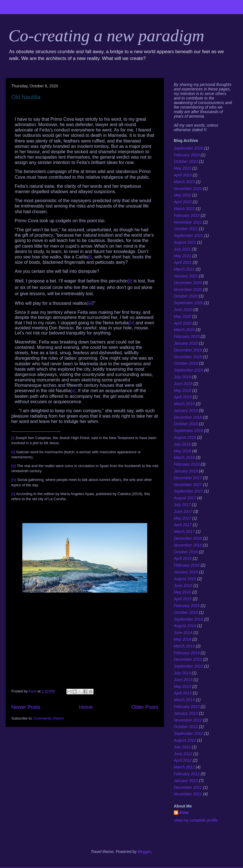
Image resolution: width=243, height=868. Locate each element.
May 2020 (182, 316)
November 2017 (188, 485)
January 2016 (186, 572)
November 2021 (188, 222)
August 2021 (185, 242)
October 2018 (186, 424)
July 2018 (182, 444)
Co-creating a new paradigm (106, 36)
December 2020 (188, 283)
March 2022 (184, 209)
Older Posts (145, 707)
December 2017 (188, 478)
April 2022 (183, 202)
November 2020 (188, 290)
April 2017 (183, 525)
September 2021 (188, 236)
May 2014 (182, 639)
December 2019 (188, 350)
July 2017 (182, 505)
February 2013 (187, 707)
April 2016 (183, 558)
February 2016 (187, 565)
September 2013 (188, 666)
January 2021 (186, 276)
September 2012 (188, 733)
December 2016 (188, 538)
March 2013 (184, 700)
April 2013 (183, 693)
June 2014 (183, 632)
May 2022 (182, 195)
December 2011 (188, 787)
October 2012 (186, 727)
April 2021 (183, 262)
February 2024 (187, 155)
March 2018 (184, 457)
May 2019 (182, 390)
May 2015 (182, 592)
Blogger (144, 852)
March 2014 (184, 646)
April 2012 (183, 760)
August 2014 (185, 626)
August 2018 (185, 437)
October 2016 (186, 552)
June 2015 (183, 586)
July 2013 (182, 673)
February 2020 (187, 336)
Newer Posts (26, 707)
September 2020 (188, 303)
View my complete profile (196, 820)
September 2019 (188, 370)
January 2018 (186, 471)
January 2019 (186, 411)
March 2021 (184, 269)
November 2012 (188, 720)
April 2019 (183, 397)
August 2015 (185, 579)
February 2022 (187, 215)
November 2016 (188, 545)
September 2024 (188, 148)
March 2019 (184, 404)
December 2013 (188, 659)
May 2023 (182, 168)
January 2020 (186, 343)
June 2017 (183, 511)
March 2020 (184, 330)
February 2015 (187, 606)
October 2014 (186, 612)
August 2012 (185, 740)
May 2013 (182, 686)
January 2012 (186, 781)
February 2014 (187, 653)
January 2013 (186, 713)
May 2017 (182, 518)
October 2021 (186, 229)
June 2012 (183, 754)
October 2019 (186, 363)
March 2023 (184, 182)
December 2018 (188, 417)
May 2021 (182, 256)
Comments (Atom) (49, 718)
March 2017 (184, 532)
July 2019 (182, 377)
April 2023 (183, 175)
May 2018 (182, 451)
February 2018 (187, 464)
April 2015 (183, 599)
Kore (184, 813)
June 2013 (183, 680)
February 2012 (187, 774)
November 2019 (188, 357)
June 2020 (183, 310)
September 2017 (188, 491)
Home (86, 707)
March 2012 (184, 767)
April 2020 (183, 323)
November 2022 (188, 189)
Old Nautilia (26, 97)
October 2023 (186, 161)
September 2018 (188, 431)
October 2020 (186, 296)
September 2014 (188, 619)
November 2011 (188, 794)
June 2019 (183, 384)
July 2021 (182, 249)
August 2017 (185, 498)
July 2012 (182, 747)
